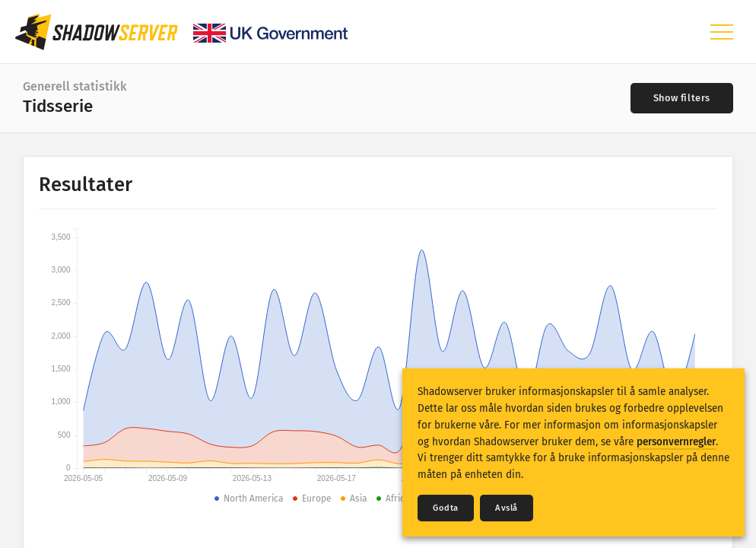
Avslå (507, 508)
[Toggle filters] (682, 98)
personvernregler (676, 442)
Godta (446, 508)
